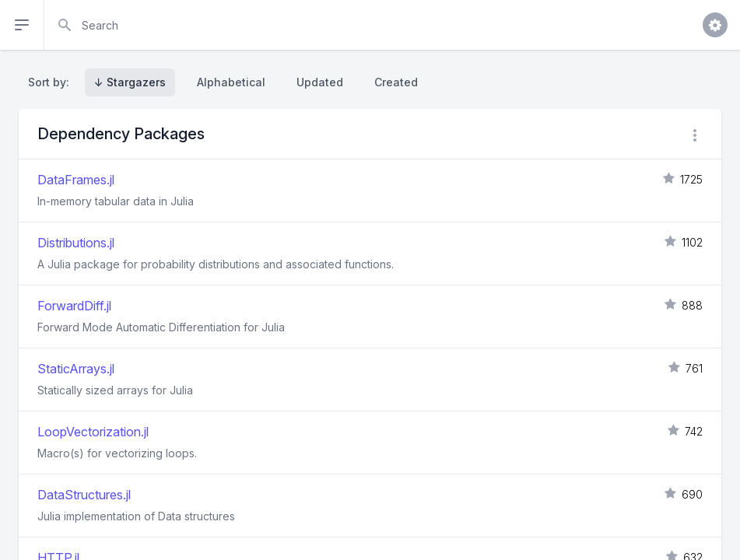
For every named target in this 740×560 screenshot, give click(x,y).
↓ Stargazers (130, 82)
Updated (320, 82)
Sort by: (52, 82)
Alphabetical (231, 82)
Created (396, 82)
